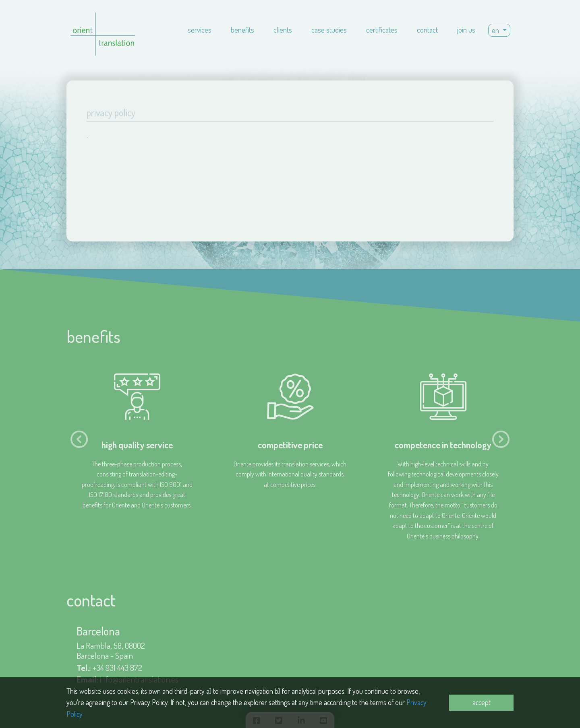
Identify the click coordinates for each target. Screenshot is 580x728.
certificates (382, 30)
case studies (329, 30)
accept (482, 702)
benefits (242, 30)
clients (283, 30)
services (200, 30)
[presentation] (79, 439)
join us (466, 30)
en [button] (496, 30)
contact (427, 30)
